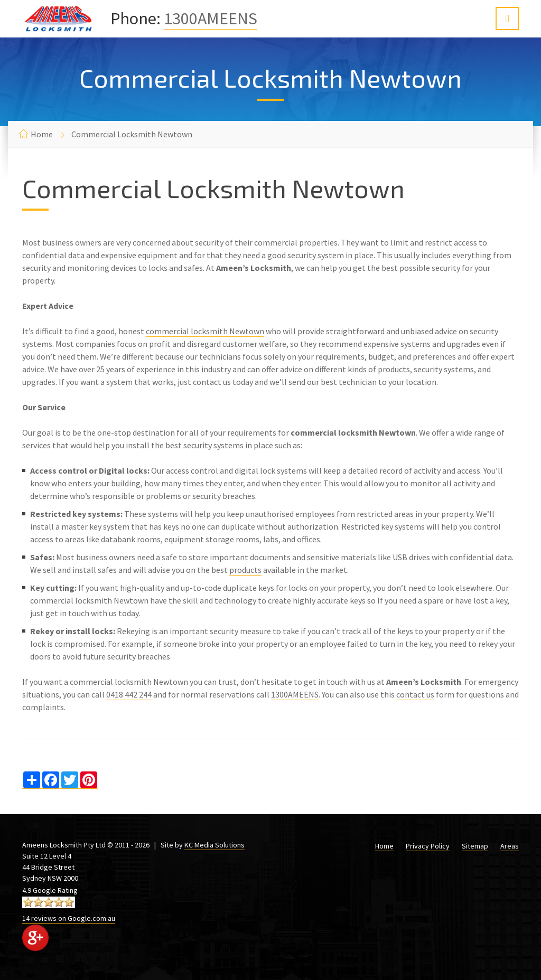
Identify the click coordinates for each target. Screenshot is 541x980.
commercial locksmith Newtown (205, 331)
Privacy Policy (428, 846)
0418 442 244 (129, 694)
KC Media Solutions (214, 845)
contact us (415, 694)
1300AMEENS (211, 18)
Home (42, 134)
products (245, 570)
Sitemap (475, 846)
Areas (510, 846)
